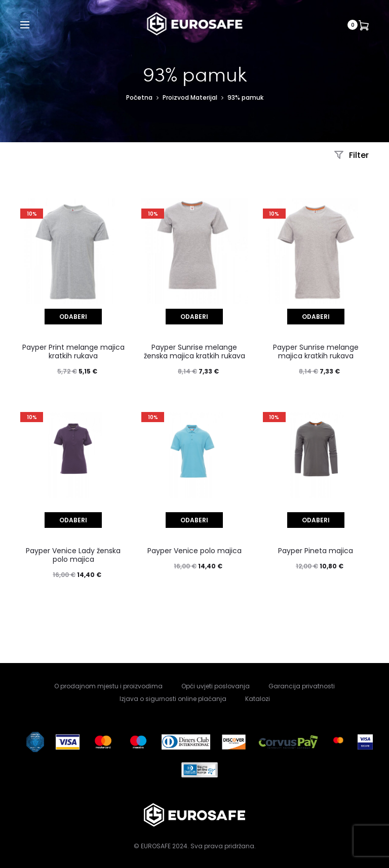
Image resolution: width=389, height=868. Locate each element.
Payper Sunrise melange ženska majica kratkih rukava (194, 352)
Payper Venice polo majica (194, 551)
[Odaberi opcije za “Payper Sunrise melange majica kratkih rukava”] (316, 317)
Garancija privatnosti (302, 686)
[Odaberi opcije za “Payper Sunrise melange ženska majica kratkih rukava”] (194, 317)
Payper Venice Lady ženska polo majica (73, 555)
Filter (351, 155)
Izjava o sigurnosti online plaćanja (173, 699)
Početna (139, 97)
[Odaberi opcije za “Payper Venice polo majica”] (194, 520)
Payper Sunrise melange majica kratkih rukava (316, 352)
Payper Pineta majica (316, 551)
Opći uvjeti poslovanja (216, 686)
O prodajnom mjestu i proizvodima (108, 686)
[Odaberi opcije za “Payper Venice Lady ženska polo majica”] (73, 520)
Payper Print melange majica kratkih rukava (73, 352)
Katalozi (258, 699)
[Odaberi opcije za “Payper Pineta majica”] (316, 520)
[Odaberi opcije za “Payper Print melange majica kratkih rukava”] (73, 317)
